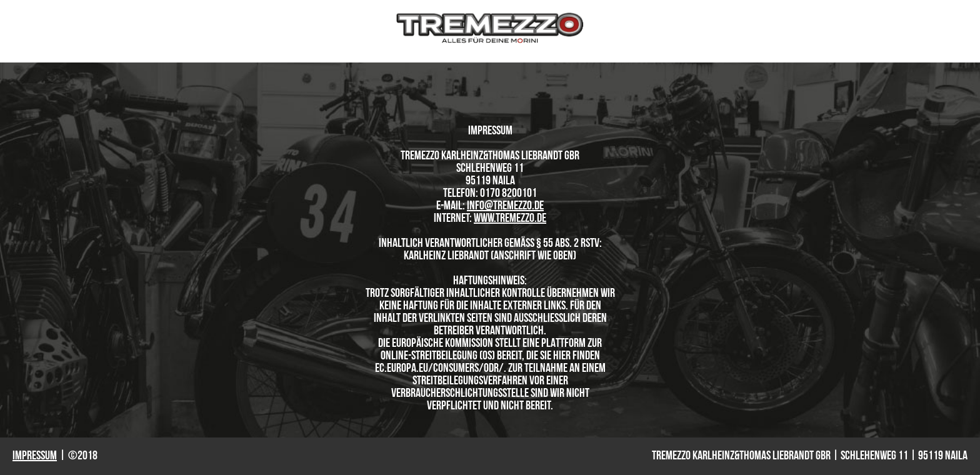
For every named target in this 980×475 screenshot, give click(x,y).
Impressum (35, 456)
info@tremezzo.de (505, 206)
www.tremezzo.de (510, 219)
